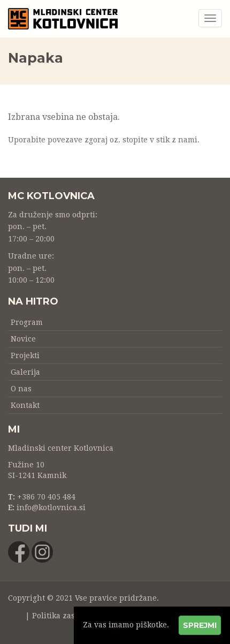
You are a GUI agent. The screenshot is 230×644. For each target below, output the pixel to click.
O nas (21, 389)
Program (27, 322)
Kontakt (25, 405)
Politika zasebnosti (67, 616)
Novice (23, 339)
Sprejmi (200, 625)
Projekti (25, 355)
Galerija (25, 372)
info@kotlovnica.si (51, 507)
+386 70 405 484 (46, 497)
